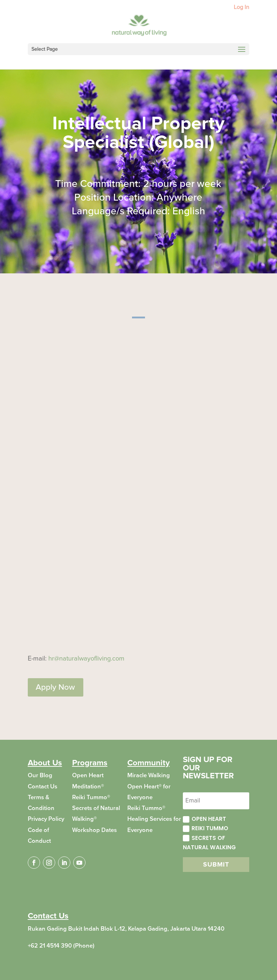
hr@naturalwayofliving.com (86, 658)
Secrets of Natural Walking (209, 843)
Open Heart (205, 819)
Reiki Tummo (206, 828)
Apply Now (55, 687)
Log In (241, 8)
